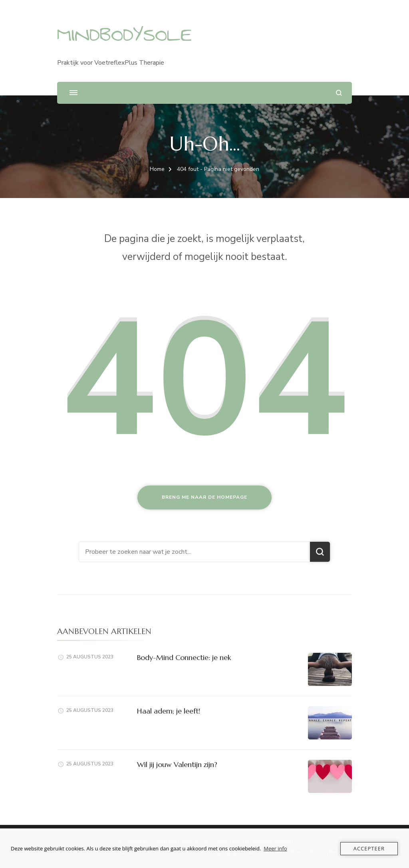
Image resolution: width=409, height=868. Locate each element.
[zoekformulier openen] (339, 93)
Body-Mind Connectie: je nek (184, 657)
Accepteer (369, 848)
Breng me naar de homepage (204, 497)
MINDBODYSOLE (124, 35)
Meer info (275, 848)
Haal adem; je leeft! (169, 711)
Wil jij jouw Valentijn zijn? (177, 764)
